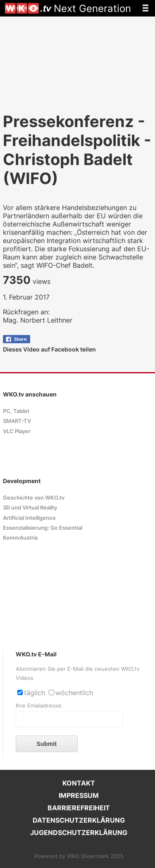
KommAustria (20, 538)
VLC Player (17, 431)
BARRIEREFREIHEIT (79, 808)
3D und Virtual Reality (30, 508)
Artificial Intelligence (29, 518)
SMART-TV (17, 421)
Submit (46, 744)
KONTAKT (79, 783)
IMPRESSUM (79, 795)
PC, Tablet (16, 411)
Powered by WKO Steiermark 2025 (79, 856)
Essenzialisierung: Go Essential (43, 528)
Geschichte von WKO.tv (34, 498)
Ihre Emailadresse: (39, 706)
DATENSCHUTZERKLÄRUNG (79, 820)
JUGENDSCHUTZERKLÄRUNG (79, 833)
